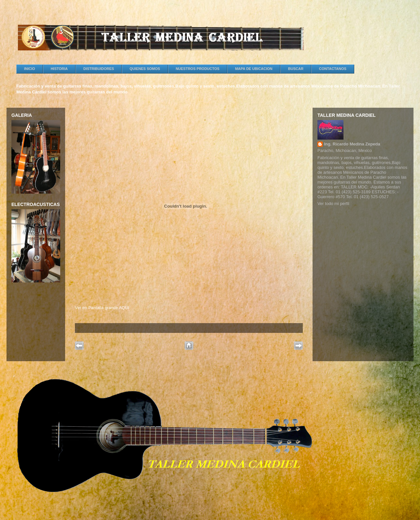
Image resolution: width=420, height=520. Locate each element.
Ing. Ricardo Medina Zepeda (352, 144)
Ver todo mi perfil (333, 204)
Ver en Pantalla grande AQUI (102, 308)
